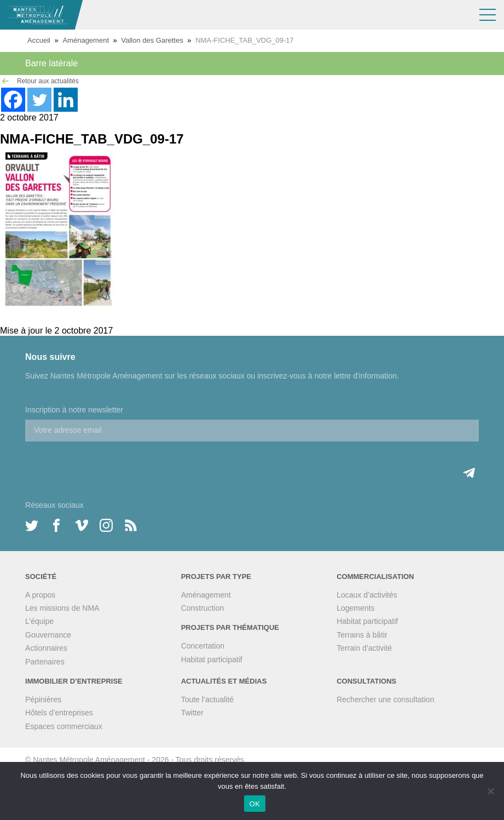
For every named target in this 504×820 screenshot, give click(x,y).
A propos (40, 595)
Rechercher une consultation (385, 699)
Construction (203, 608)
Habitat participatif (212, 660)
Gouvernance (48, 635)
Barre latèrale (51, 63)
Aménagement (86, 40)
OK (255, 804)
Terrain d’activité (364, 648)
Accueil (39, 40)
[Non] (490, 791)
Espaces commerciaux (64, 726)
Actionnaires (46, 648)
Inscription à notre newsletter (74, 410)
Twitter (192, 713)
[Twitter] (39, 100)
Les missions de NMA (62, 608)
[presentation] (108, 463)
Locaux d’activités (367, 595)
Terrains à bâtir (362, 635)
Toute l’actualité (208, 699)
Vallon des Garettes (152, 40)
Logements (355, 608)
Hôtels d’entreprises (59, 713)
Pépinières (43, 699)
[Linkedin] (66, 100)
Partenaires (45, 662)
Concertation (203, 646)
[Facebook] (13, 100)
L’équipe (39, 621)
